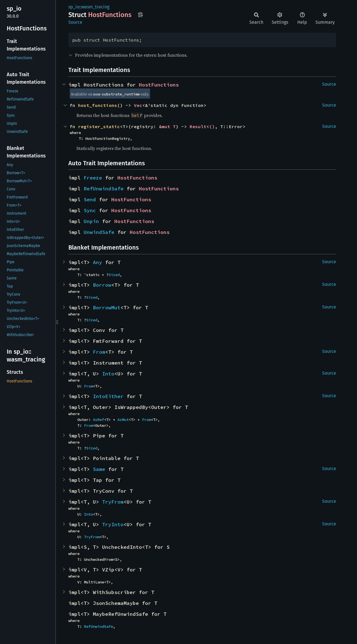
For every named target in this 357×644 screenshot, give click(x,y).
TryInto (113, 524)
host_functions (98, 105)
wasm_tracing (95, 7)
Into (108, 374)
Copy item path (140, 15)
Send (90, 199)
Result (198, 126)
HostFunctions (159, 85)
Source (75, 22)
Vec (138, 105)
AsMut (123, 420)
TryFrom (113, 502)
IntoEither (108, 396)
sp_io (74, 7)
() (212, 126)
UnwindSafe (99, 232)
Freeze (93, 178)
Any (97, 262)
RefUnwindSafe (104, 189)
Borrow (102, 285)
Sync (90, 210)
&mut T (167, 126)
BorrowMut (107, 307)
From (99, 352)
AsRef (98, 420)
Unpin (91, 221)
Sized (114, 275)
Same (99, 469)
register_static (99, 126)
